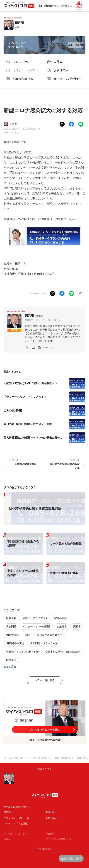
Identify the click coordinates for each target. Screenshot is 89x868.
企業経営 (62, 626)
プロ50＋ (50, 834)
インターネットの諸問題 (37, 626)
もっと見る (10, 667)
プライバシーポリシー (15, 818)
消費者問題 (13, 635)
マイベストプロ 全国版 (16, 824)
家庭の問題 (61, 618)
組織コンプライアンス (35, 618)
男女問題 (11, 626)
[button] (49, 347)
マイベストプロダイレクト (16, 834)
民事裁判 (11, 618)
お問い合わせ (53, 818)
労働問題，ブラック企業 (44, 643)
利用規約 (50, 812)
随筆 (28, 635)
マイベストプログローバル (59, 839)
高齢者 (77, 626)
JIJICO (7, 839)
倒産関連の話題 (15, 643)
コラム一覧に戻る (45, 680)
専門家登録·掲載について (17, 807)
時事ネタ (16, 133)
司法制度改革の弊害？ (50, 635)
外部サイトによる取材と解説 (23, 652)
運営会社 (8, 812)
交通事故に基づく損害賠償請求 (63, 652)
